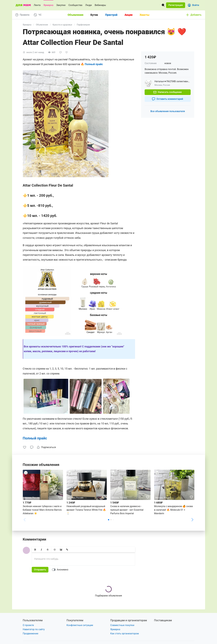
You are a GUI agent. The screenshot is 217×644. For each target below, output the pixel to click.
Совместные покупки (122, 625)
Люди (89, 5)
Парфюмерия (83, 25)
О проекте (28, 625)
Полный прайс (35, 438)
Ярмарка (48, 5)
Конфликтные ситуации (80, 625)
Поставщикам (163, 620)
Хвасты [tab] (145, 15)
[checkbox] (47, 447)
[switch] (61, 570)
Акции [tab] (128, 15)
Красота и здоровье (62, 25)
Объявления (42, 25)
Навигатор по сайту (34, 629)
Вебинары (100, 5)
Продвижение (31, 634)
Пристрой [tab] (111, 15)
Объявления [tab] (76, 15)
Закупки (61, 5)
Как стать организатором (125, 634)
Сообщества (75, 5)
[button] (176, 5)
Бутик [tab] (94, 15)
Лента (37, 5)
